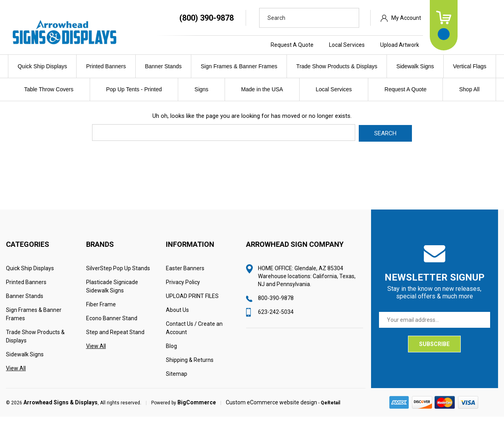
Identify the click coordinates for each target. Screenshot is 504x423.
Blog (171, 352)
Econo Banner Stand (112, 325)
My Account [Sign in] (444, 18)
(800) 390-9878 (245, 18)
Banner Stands (163, 66)
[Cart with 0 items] (482, 25)
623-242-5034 (276, 318)
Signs (201, 89)
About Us (177, 316)
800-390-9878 (276, 304)
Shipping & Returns (190, 366)
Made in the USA (262, 89)
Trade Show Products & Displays (337, 66)
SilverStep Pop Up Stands (118, 275)
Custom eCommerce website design (271, 409)
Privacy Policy (183, 288)
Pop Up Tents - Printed (134, 89)
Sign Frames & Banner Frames (239, 66)
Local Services (385, 45)
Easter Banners (185, 275)
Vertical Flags (469, 66)
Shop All (469, 89)
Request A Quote (330, 45)
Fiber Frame (101, 311)
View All (16, 375)
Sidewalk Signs (415, 66)
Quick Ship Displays (42, 66)
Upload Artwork (438, 45)
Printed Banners (106, 66)
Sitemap (177, 380)
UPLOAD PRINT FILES (192, 302)
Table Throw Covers (49, 89)
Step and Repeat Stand (115, 338)
